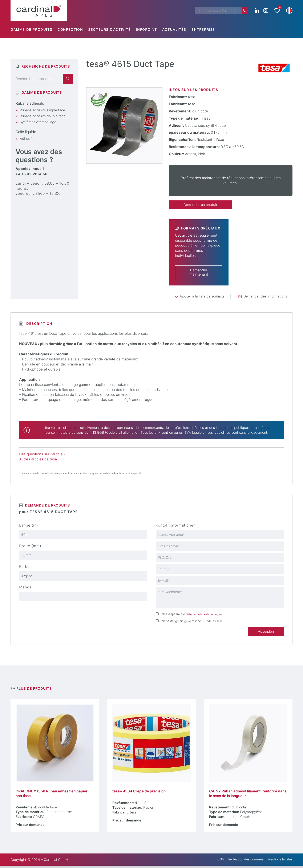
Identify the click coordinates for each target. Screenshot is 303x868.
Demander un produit (200, 205)
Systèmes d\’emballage (38, 122)
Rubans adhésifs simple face (42, 110)
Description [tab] (39, 324)
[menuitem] (34, 29)
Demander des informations (265, 296)
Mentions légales (279, 862)
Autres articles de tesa (38, 459)
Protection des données (243, 862)
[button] (289, 11)
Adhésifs (27, 139)
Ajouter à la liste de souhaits (202, 297)
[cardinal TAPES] (39, 11)
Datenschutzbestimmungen (205, 615)
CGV (217, 862)
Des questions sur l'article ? (42, 455)
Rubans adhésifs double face (43, 116)
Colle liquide (26, 132)
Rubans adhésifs (30, 103)
